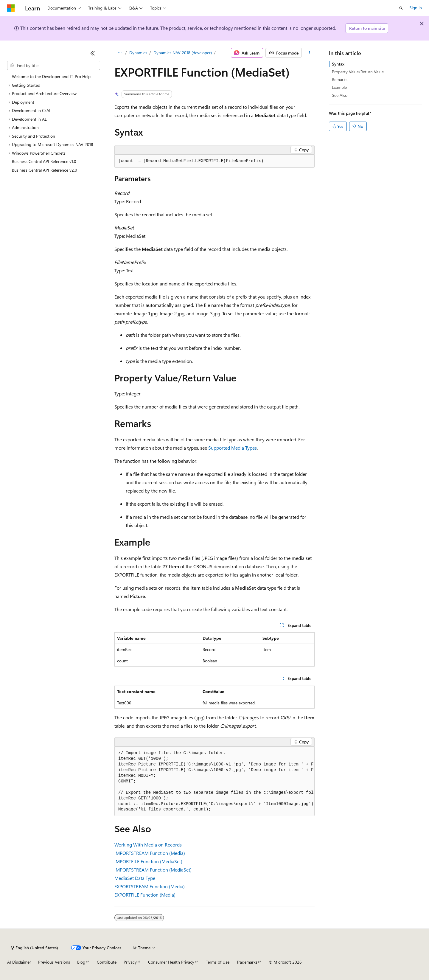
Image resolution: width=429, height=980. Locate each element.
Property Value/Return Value (358, 72)
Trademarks (247, 962)
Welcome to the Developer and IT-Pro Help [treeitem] (51, 76)
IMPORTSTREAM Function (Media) (150, 853)
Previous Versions (54, 962)
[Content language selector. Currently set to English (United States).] (34, 948)
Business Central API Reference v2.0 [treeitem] (45, 170)
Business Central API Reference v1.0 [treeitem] (44, 161)
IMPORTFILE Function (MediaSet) (148, 861)
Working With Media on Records (148, 845)
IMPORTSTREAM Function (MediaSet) (153, 870)
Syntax (338, 64)
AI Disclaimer (19, 962)
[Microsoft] (11, 8)
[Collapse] (93, 53)
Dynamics (138, 53)
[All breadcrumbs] (120, 53)
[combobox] (54, 66)
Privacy (130, 962)
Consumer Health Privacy (171, 962)
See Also (340, 95)
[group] (214, 782)
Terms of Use (218, 962)
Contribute (107, 962)
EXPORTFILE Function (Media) (145, 895)
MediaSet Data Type (135, 878)
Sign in (416, 8)
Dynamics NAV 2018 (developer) (183, 53)
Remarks (340, 79)
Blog (81, 962)
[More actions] (309, 53)
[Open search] (401, 8)
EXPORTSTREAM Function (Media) (150, 886)
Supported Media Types (233, 448)
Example (339, 87)
